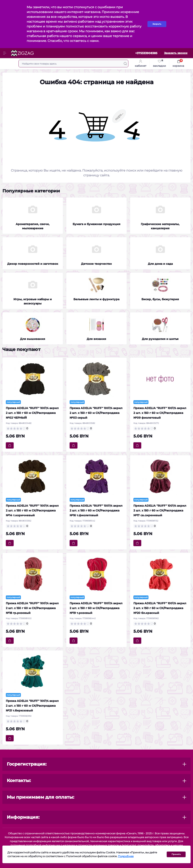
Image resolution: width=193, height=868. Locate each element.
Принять (176, 854)
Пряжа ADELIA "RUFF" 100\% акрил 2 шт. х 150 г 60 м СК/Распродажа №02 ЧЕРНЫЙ (32, 413)
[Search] (125, 64)
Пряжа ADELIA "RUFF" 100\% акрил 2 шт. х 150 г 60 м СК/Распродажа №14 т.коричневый (32, 510)
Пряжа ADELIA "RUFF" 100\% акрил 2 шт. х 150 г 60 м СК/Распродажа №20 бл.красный (160, 608)
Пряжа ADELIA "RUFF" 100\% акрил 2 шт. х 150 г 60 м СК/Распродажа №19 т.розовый (96, 608)
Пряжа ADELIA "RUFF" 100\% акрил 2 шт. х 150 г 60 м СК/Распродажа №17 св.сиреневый (160, 510)
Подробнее (126, 856)
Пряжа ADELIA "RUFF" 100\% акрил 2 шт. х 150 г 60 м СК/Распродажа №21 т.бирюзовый (32, 706)
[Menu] (5, 53)
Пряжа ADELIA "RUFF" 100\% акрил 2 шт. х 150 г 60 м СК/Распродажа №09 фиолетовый (160, 413)
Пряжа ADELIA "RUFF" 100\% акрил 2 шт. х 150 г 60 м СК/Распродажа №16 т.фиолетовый (96, 510)
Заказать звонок (176, 53)
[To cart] (10, 445)
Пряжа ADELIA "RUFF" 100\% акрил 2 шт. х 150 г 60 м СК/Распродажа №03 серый (96, 413)
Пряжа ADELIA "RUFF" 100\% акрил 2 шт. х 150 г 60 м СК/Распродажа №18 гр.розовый (32, 608)
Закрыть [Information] (157, 24)
